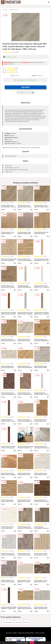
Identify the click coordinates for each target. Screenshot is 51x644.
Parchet (5, 10)
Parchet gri (19, 622)
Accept (32, 643)
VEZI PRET (25, 87)
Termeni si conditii (11, 633)
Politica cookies (40, 633)
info (15, 209)
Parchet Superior (14, 10)
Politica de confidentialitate (26, 633)
